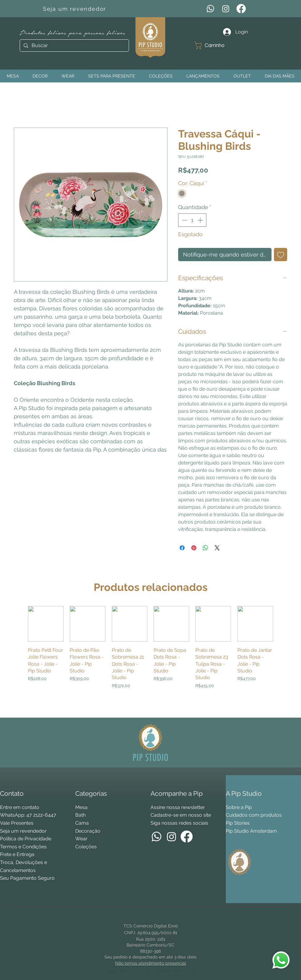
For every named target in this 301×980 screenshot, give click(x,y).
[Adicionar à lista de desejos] (281, 255)
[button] (214, 45)
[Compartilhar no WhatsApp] (205, 548)
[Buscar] (74, 46)
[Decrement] (184, 220)
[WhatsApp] (210, 9)
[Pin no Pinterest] (194, 548)
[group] (150, 659)
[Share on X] (217, 548)
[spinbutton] (192, 220)
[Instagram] (226, 9)
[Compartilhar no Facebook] (182, 548)
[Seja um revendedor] (75, 9)
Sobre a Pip (239, 807)
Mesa (81, 807)
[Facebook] (241, 9)
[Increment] (201, 220)
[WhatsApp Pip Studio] (281, 960)
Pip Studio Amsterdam (251, 831)
